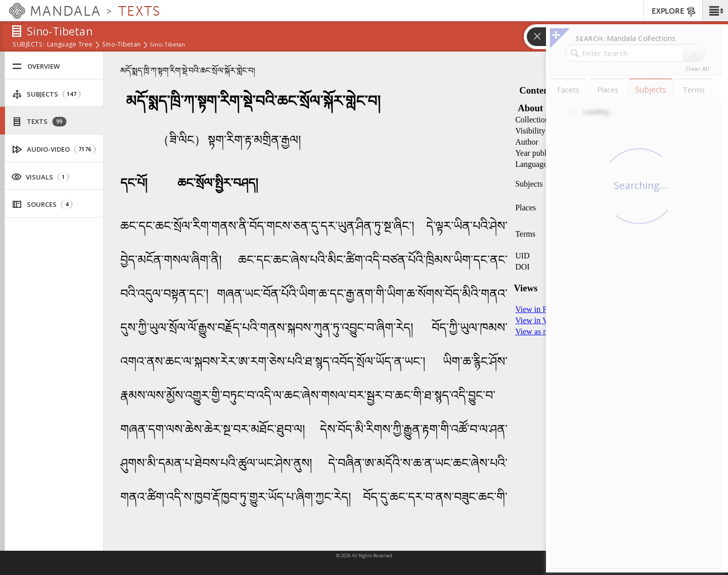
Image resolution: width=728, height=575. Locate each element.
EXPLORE (674, 12)
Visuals (40, 176)
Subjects (46, 94)
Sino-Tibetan (121, 45)
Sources (42, 205)
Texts (39, 122)
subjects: (29, 45)
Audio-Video (54, 149)
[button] (715, 11)
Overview (36, 67)
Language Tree (70, 45)
